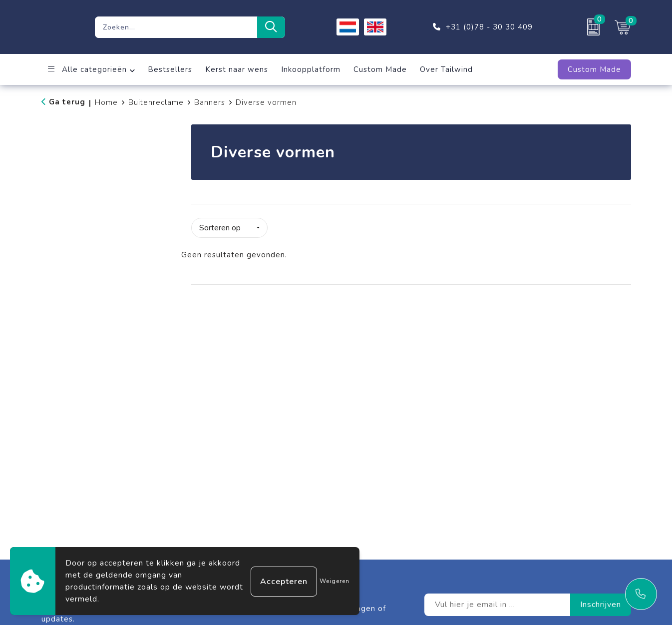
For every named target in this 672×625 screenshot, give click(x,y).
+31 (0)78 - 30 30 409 (489, 27)
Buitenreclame (156, 102)
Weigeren (335, 581)
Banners (210, 102)
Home (106, 102)
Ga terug (67, 102)
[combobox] (176, 27)
